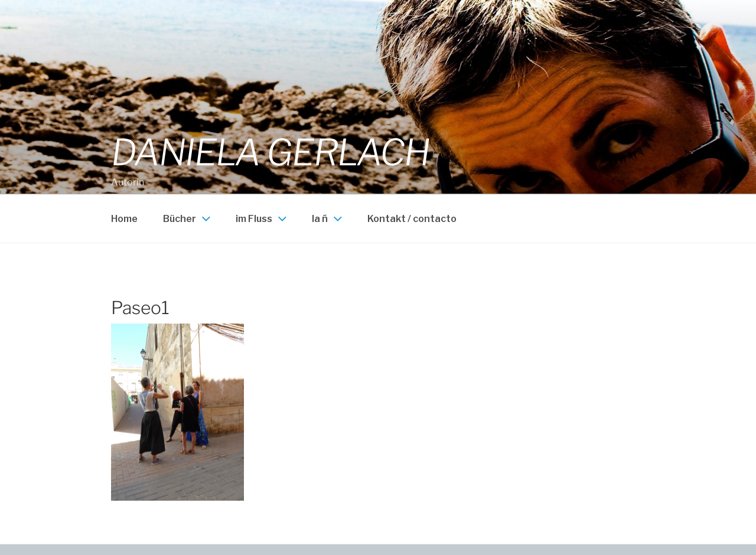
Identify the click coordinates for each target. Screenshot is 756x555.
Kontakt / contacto (412, 219)
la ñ (328, 218)
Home (124, 219)
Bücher (188, 218)
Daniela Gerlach (270, 152)
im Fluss (263, 218)
